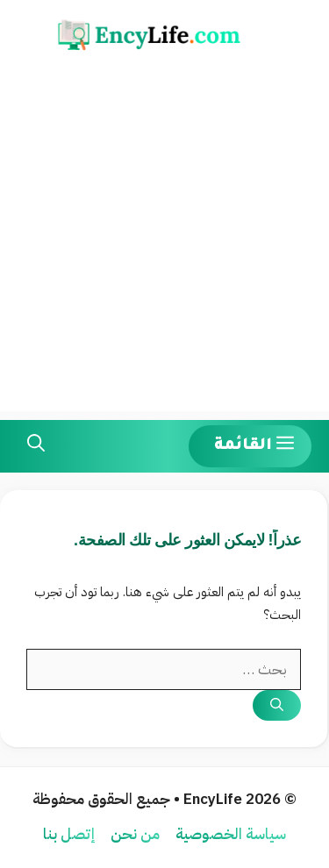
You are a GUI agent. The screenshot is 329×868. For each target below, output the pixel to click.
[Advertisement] (164, 247)
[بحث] (277, 705)
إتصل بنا (69, 834)
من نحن (135, 834)
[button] (36, 446)
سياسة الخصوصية (231, 834)
